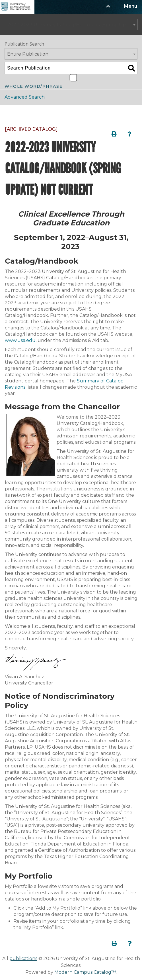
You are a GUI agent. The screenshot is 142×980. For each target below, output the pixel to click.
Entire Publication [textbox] (28, 54)
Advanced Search (25, 97)
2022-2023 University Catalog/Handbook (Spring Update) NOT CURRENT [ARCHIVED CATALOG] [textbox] (72, 25)
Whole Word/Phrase (34, 86)
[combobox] (71, 25)
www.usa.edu (20, 340)
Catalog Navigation (34, 112)
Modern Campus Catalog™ (85, 972)
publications (23, 958)
